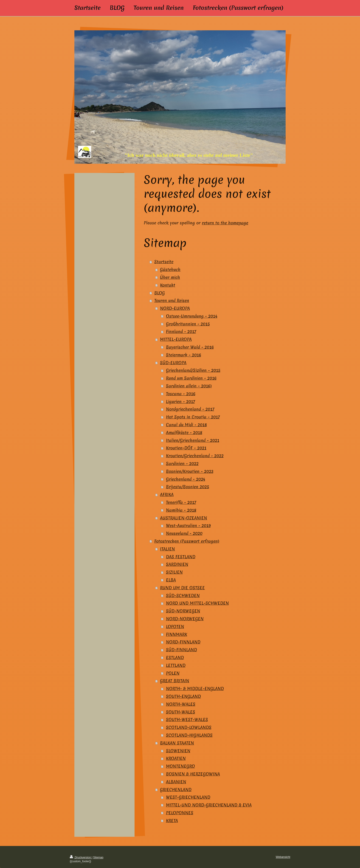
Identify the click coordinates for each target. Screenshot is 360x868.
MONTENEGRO (180, 766)
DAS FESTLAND (181, 557)
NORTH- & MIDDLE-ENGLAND (195, 689)
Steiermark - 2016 (184, 355)
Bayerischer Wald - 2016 (190, 347)
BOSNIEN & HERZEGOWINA (193, 774)
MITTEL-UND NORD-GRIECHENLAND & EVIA (209, 805)
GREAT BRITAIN (175, 681)
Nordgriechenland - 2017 (190, 409)
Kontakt (168, 285)
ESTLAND (175, 658)
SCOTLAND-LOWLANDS (189, 727)
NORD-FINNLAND (183, 642)
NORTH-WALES (181, 704)
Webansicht (283, 857)
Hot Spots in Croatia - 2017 (193, 417)
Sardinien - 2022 (182, 464)
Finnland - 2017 (181, 331)
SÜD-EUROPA (173, 363)
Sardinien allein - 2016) (189, 386)
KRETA (172, 821)
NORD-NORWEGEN (185, 619)
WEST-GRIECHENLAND (188, 797)
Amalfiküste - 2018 (184, 433)
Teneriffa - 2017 (181, 502)
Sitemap (98, 857)
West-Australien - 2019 (188, 526)
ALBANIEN (176, 782)
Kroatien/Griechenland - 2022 (195, 456)
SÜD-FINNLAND (181, 650)
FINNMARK (177, 634)
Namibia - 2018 (181, 510)
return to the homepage (225, 223)
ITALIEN (167, 549)
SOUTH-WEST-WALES (187, 720)
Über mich (170, 277)
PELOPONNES (180, 813)
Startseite (164, 262)
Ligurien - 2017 (180, 402)
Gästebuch (170, 269)
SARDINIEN (177, 564)
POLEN (173, 673)
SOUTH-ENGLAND (183, 696)
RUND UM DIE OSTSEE (182, 588)
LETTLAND (176, 665)
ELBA (171, 580)
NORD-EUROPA (175, 308)
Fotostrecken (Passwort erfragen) (187, 541)
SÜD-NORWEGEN (183, 611)
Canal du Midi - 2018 (186, 425)
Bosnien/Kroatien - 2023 (190, 471)
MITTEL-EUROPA (176, 339)
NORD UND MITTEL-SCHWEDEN (197, 603)
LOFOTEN (175, 627)
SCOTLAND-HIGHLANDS (189, 735)
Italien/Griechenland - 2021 (193, 440)
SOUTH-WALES (181, 712)
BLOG (160, 293)
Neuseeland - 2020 (184, 533)
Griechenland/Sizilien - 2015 (193, 370)
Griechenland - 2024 (186, 479)
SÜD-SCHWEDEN (183, 596)
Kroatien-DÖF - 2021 (186, 448)
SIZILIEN (174, 572)
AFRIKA (167, 495)
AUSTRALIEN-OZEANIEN (184, 518)
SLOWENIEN (178, 751)
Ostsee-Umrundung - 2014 (192, 316)
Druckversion (81, 857)
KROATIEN (176, 758)
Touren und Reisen (172, 300)
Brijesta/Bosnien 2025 (188, 487)
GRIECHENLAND (176, 790)
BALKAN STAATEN (177, 743)
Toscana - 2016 (181, 394)
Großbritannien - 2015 (188, 324)
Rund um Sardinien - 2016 (191, 378)
